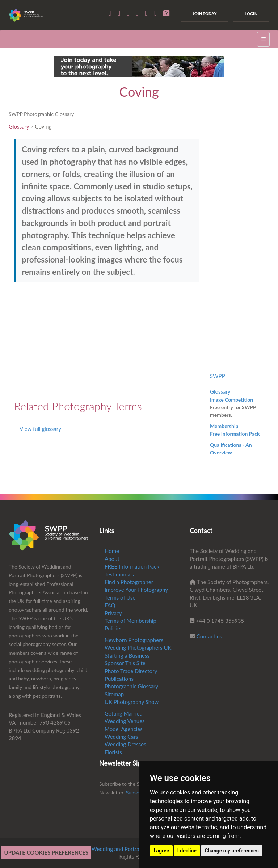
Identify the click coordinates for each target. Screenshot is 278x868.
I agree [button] (161, 851)
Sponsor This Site (125, 663)
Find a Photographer (129, 582)
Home (112, 551)
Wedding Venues (125, 721)
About (112, 559)
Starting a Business (127, 655)
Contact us (209, 636)
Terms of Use (120, 597)
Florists (113, 752)
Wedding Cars (121, 737)
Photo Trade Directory (131, 671)
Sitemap (114, 694)
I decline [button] (187, 851)
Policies (113, 628)
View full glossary (40, 429)
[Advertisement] (75, 340)
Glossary (19, 126)
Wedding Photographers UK (138, 647)
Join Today (205, 14)
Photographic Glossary (131, 686)
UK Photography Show (132, 702)
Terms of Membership (130, 621)
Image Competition (231, 400)
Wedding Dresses (125, 744)
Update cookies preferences (47, 852)
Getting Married (124, 713)
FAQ (110, 605)
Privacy (113, 613)
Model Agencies (124, 729)
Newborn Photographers (134, 640)
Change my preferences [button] (231, 851)
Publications (119, 679)
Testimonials (119, 574)
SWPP (218, 376)
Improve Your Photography (136, 590)
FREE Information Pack (132, 566)
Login (251, 14)
